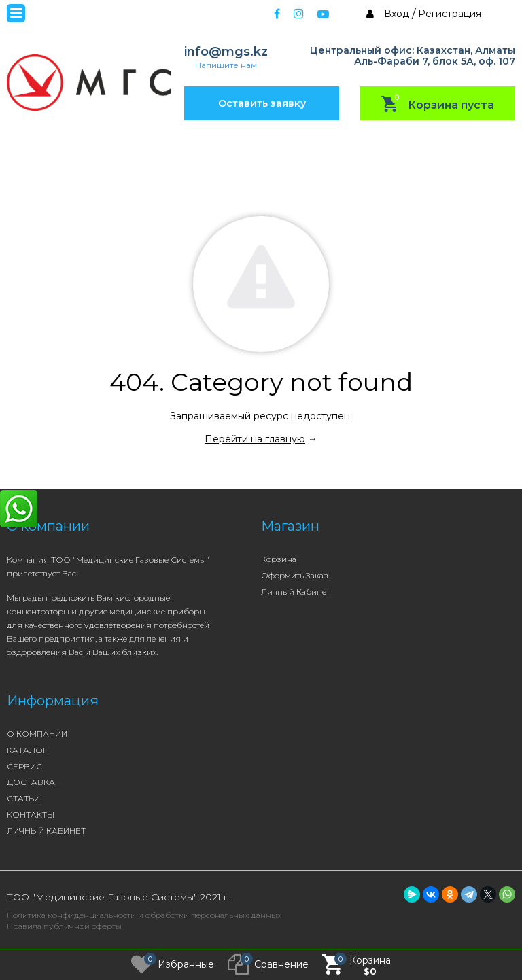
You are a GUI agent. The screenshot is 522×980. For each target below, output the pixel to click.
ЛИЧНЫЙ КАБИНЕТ (46, 831)
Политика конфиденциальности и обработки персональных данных (144, 915)
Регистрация (450, 14)
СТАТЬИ (23, 798)
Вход (397, 14)
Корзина (279, 559)
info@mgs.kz (226, 52)
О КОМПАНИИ (37, 734)
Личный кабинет (295, 592)
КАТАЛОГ (27, 750)
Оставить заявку (262, 103)
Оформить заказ (295, 575)
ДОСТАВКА (31, 782)
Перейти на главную (255, 439)
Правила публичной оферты (64, 926)
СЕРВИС (24, 766)
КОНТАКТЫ (31, 815)
